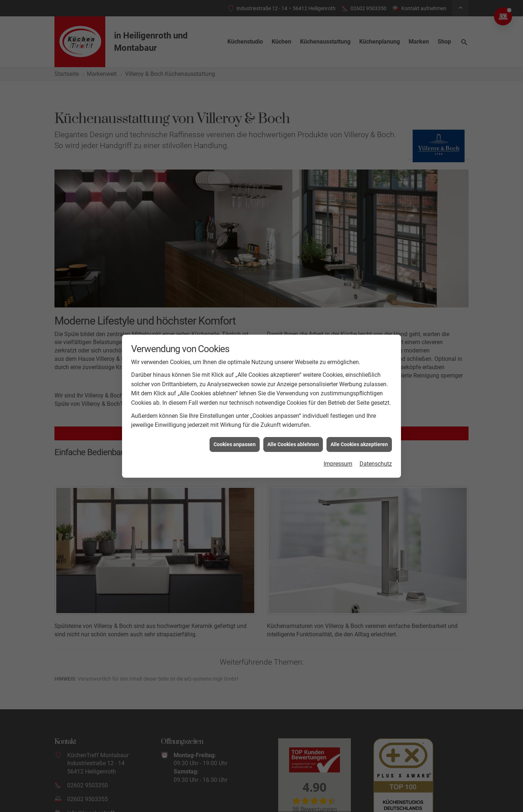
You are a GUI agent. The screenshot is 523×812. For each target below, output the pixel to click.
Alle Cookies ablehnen (293, 444)
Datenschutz (376, 464)
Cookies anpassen (235, 444)
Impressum (338, 464)
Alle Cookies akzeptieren (359, 444)
